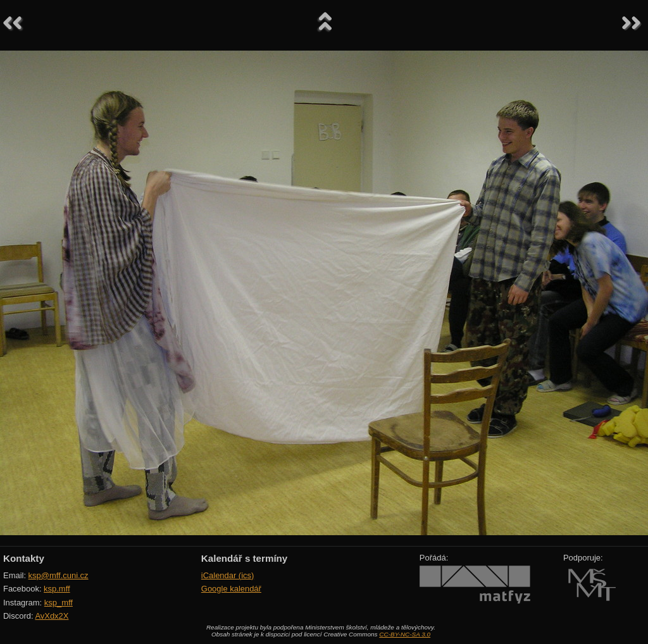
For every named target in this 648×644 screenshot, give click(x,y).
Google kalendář (231, 589)
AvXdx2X (52, 616)
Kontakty (24, 558)
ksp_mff (59, 603)
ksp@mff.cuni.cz (59, 575)
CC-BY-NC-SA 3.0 (405, 634)
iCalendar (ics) (228, 575)
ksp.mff (57, 589)
